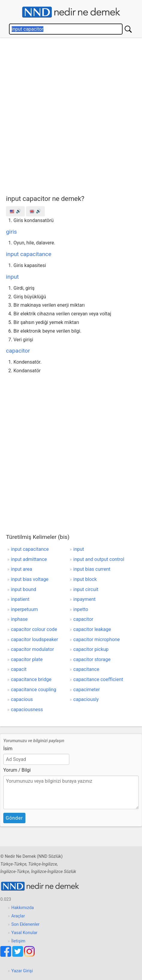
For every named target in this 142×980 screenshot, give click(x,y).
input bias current (92, 569)
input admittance (29, 559)
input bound (24, 589)
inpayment (84, 599)
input (12, 277)
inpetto (81, 609)
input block (85, 579)
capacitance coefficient (98, 679)
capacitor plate (27, 659)
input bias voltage (30, 579)
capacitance (86, 669)
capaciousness (27, 710)
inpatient (20, 599)
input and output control (99, 559)
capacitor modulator (33, 649)
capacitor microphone (97, 639)
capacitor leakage (92, 629)
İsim (8, 749)
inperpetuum (25, 609)
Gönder (14, 818)
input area (22, 569)
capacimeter (87, 690)
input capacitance (29, 254)
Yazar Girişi (22, 971)
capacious (22, 699)
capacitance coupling (34, 690)
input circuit (86, 589)
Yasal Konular (24, 933)
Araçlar (18, 916)
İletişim (18, 941)
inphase (19, 619)
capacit (19, 669)
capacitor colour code (34, 629)
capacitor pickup (91, 649)
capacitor (18, 351)
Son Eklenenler (25, 924)
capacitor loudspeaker (35, 639)
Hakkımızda (23, 908)
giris (12, 232)
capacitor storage (92, 659)
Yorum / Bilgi (17, 770)
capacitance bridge (31, 679)
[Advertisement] (71, 115)
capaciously (86, 699)
